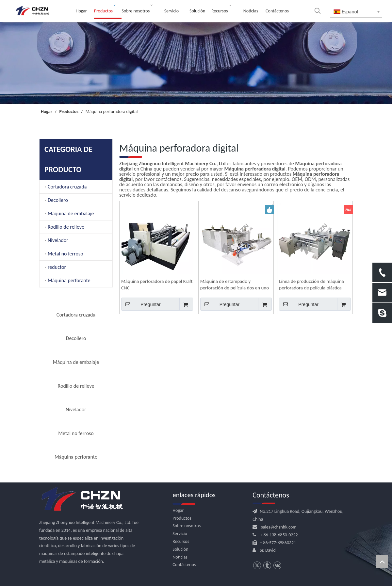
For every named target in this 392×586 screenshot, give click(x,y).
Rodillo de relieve (66, 227)
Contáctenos (184, 565)
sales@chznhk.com (279, 527)
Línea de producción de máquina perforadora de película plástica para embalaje (311, 285)
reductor (57, 267)
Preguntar (141, 304)
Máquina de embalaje (71, 213)
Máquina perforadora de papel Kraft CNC (157, 285)
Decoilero (58, 200)
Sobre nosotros (187, 526)
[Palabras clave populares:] (318, 11)
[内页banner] (196, 63)
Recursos (181, 541)
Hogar (178, 510)
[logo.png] (82, 499)
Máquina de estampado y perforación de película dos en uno (235, 285)
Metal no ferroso (65, 254)
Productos (182, 518)
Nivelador (58, 240)
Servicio (180, 534)
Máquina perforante (69, 280)
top (382, 562)
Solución (180, 549)
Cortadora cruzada (67, 187)
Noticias (180, 557)
